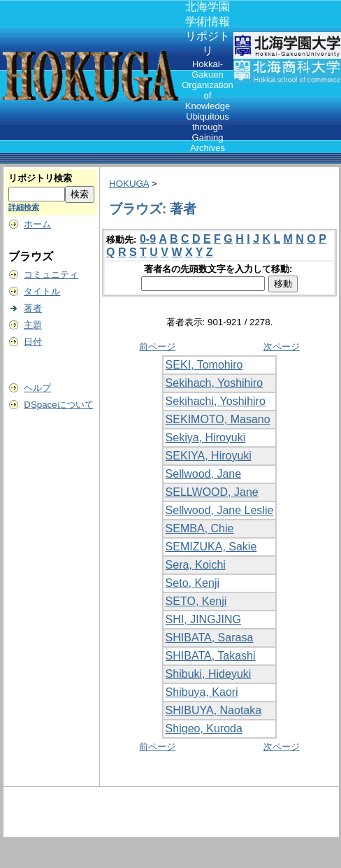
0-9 (148, 239)
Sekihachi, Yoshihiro (216, 401)
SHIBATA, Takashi (211, 656)
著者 (33, 308)
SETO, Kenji (196, 601)
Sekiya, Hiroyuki (206, 437)
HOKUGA (129, 184)
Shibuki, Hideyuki (209, 674)
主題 (33, 325)
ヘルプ (37, 388)
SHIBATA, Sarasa (210, 638)
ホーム (37, 224)
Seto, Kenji (193, 583)
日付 (33, 342)
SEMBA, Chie (200, 528)
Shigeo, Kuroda (204, 728)
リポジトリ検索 (40, 178)
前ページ (157, 347)
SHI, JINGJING (203, 619)
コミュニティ (51, 275)
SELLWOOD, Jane (212, 492)
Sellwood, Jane (204, 474)
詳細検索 (24, 207)
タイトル (42, 291)
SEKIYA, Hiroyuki (209, 456)
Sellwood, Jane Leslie (220, 510)
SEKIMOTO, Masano (218, 419)
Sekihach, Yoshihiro (215, 383)
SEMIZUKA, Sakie (211, 547)
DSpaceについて (58, 405)
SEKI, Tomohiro (204, 365)
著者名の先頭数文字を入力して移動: (219, 269)
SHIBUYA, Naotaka (214, 710)
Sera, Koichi (196, 565)
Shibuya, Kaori (202, 692)
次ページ (282, 347)
